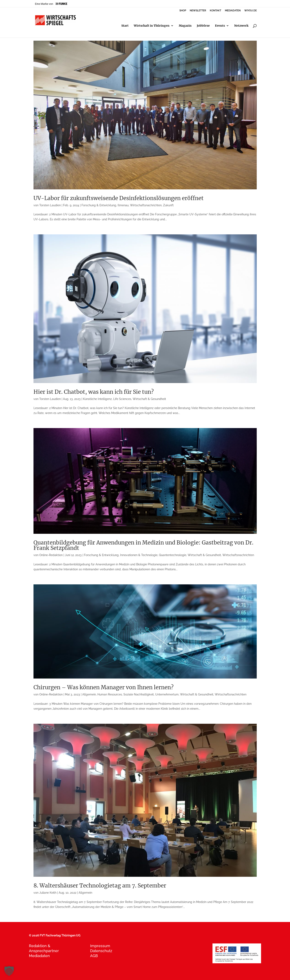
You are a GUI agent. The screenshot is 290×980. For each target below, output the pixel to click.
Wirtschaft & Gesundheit (149, 399)
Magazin (185, 26)
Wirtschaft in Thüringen (152, 26)
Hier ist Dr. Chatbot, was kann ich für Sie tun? (94, 392)
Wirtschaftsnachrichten (146, 205)
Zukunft (168, 205)
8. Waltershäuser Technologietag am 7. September (100, 886)
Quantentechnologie (173, 555)
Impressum (100, 946)
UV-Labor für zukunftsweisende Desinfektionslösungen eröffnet (119, 198)
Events (220, 26)
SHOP (183, 11)
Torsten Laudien (50, 205)
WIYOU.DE (251, 11)
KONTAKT (215, 11)
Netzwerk (241, 26)
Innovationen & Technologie (139, 555)
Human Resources (110, 694)
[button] (9, 971)
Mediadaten (39, 956)
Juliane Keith (48, 893)
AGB (94, 956)
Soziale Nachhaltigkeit (139, 694)
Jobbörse (203, 26)
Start (125, 26)
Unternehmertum (167, 694)
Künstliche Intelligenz (97, 399)
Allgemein (89, 694)
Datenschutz (101, 951)
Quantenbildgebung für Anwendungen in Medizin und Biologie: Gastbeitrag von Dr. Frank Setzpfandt (143, 545)
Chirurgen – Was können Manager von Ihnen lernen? (104, 687)
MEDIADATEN (233, 11)
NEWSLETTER (198, 11)
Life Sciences (122, 399)
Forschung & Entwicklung (99, 205)
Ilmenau (123, 205)
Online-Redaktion (51, 555)
